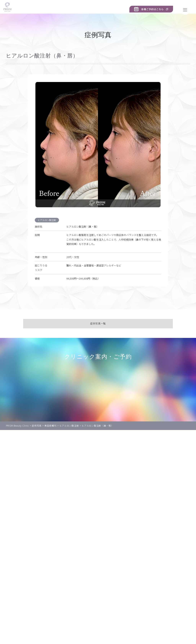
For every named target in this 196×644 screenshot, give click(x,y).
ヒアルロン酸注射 (47, 226)
